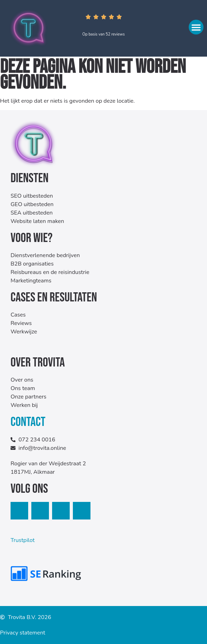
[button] (196, 27)
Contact (28, 422)
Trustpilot (23, 540)
